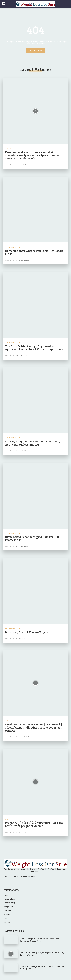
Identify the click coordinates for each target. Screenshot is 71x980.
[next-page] (38, 846)
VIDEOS (8, 149)
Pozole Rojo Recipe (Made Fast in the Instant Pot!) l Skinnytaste (43, 968)
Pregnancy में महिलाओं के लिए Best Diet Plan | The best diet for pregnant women (34, 824)
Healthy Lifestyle (13, 247)
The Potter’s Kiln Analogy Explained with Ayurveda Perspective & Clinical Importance (34, 348)
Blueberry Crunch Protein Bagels (26, 632)
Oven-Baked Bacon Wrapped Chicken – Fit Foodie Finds (32, 538)
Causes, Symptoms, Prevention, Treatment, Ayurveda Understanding (33, 443)
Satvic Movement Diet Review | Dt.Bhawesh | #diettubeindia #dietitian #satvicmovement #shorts (34, 727)
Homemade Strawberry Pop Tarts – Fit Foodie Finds (34, 252)
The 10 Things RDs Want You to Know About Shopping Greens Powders (40, 940)
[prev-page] (33, 846)
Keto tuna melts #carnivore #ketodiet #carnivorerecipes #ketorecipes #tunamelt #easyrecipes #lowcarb (33, 155)
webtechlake (10, 165)
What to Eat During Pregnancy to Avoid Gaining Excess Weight (42, 954)
